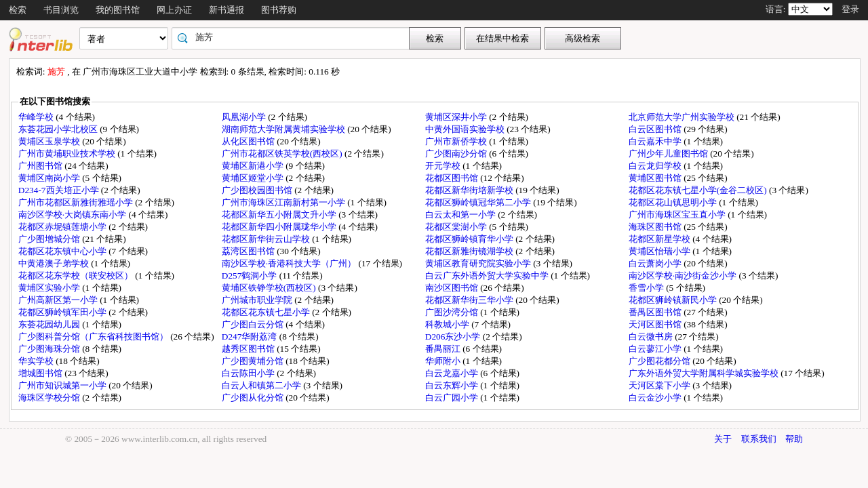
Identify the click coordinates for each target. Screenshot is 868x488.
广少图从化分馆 (254, 398)
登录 (850, 9)
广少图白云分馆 (254, 324)
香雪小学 (647, 288)
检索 (18, 10)
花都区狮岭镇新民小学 (674, 300)
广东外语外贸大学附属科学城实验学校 (705, 373)
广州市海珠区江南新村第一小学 (284, 202)
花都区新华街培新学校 (470, 190)
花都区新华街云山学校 (267, 239)
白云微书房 (652, 337)
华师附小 (444, 361)
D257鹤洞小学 (251, 276)
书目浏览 (61, 10)
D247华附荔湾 (251, 337)
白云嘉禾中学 (656, 141)
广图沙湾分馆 (453, 312)
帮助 (794, 439)
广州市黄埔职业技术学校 (68, 154)
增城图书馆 (41, 373)
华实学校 (37, 361)
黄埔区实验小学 (50, 288)
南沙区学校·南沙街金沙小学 (684, 276)
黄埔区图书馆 (656, 178)
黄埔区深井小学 (457, 117)
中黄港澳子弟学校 (55, 263)
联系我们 (759, 439)
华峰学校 (37, 117)
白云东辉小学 (453, 385)
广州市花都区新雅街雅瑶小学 (77, 202)
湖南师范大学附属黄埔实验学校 (284, 129)
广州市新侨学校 (457, 141)
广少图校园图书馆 (258, 190)
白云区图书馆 (656, 129)
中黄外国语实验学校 (466, 129)
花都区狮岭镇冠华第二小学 (479, 202)
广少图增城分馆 (50, 239)
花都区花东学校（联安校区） (77, 276)
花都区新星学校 (660, 239)
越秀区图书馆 (249, 349)
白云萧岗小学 (656, 263)
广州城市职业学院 (258, 300)
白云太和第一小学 (461, 215)
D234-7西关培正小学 (60, 190)
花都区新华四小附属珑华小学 (280, 227)
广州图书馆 (41, 166)
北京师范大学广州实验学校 (683, 117)
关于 (723, 439)
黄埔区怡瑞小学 (660, 251)
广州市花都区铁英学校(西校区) (283, 154)
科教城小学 (448, 324)
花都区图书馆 (453, 178)
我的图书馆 (118, 10)
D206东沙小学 (454, 337)
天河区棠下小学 (660, 385)
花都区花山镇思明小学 (674, 202)
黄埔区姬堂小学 (254, 178)
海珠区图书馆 (656, 227)
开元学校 (444, 166)
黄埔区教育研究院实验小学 (479, 263)
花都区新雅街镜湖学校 (470, 251)
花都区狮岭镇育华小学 (470, 239)
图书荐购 (279, 10)
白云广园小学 (453, 398)
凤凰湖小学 (245, 117)
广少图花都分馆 (660, 361)
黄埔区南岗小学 (50, 178)
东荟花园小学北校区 (59, 129)
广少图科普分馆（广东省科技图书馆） (94, 337)
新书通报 (226, 10)
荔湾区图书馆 (249, 251)
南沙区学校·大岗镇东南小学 (74, 215)
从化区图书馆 (249, 141)
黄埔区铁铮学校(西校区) (270, 288)
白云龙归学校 (656, 166)
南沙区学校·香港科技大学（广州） (290, 263)
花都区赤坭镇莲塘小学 (63, 227)
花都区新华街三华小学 (470, 300)
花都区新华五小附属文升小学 (280, 215)
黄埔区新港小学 (254, 166)
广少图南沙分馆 (457, 154)
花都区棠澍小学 (457, 227)
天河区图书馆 (656, 324)
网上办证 (174, 10)
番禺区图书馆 (656, 312)
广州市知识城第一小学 (63, 385)
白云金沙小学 (656, 398)
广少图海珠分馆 (50, 349)
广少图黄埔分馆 (254, 361)
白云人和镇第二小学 (262, 385)
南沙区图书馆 (453, 288)
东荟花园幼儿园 (50, 324)
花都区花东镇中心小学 (63, 251)
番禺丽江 (444, 349)
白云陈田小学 (249, 373)
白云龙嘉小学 (453, 373)
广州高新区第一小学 (59, 300)
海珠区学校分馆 (50, 398)
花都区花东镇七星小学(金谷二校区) (699, 190)
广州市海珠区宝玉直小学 (678, 215)
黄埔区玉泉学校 (50, 141)
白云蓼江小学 (656, 349)
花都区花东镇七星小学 (267, 312)
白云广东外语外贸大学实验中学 (488, 276)
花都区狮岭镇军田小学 (63, 312)
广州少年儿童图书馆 (669, 154)
